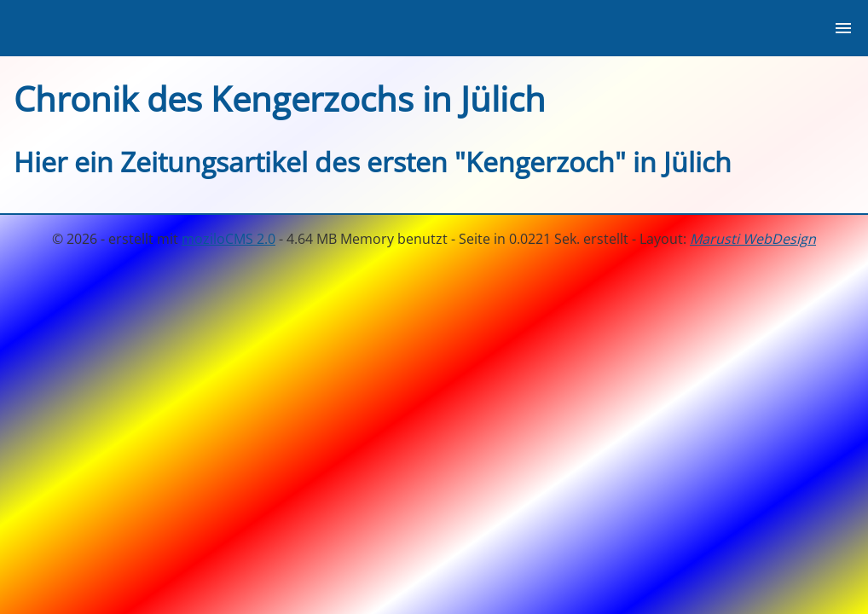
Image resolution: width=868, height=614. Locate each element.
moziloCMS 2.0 (229, 239)
